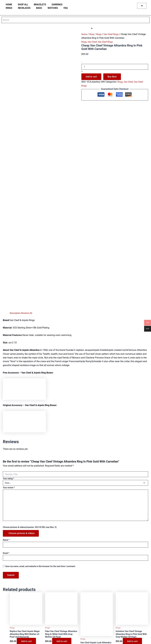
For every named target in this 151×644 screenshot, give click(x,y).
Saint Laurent (10, 608)
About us (58, 611)
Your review (9, 359)
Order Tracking (61, 593)
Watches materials (62, 562)
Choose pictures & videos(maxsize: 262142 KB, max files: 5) (30, 399)
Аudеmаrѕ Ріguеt (12, 612)
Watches (53, 8)
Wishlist (58, 596)
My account (59, 589)
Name (6, 412)
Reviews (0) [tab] (28, 185)
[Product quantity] (115, 67)
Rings (9, 8)
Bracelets (40, 5)
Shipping (58, 622)
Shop (92, 34)
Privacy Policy (60, 618)
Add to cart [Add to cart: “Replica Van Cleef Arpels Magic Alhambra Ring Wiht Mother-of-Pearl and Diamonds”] (27, 514)
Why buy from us (62, 573)
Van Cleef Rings (113, 34)
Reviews (58, 585)
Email (6, 425)
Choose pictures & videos (22, 405)
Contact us (59, 577)
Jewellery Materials (63, 566)
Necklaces (24, 8)
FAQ (66, 8)
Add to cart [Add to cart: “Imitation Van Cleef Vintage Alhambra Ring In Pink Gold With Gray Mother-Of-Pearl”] (133, 514)
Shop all (23, 5)
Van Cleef (93, 42)
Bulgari (7, 589)
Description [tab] (16, 185)
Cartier (7, 593)
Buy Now (112, 77)
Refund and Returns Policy (66, 626)
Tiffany (7, 596)
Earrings (57, 5)
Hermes (8, 604)
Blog (56, 581)
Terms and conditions (64, 615)
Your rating (8, 350)
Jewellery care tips (62, 569)
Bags (39, 8)
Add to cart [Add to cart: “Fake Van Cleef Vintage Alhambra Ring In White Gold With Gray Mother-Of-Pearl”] (62, 514)
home (9, 5)
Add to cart (91, 77)
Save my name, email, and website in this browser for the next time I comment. (40, 438)
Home (84, 34)
